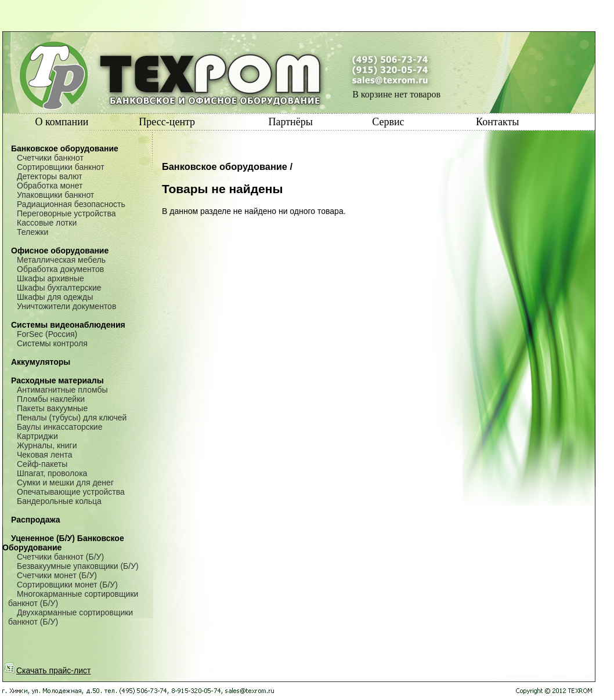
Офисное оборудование (60, 251)
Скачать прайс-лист (47, 670)
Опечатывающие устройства (71, 492)
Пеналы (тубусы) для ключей (72, 418)
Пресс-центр (167, 122)
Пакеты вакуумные (52, 408)
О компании (62, 122)
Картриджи (37, 436)
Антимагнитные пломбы (62, 390)
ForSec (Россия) (47, 334)
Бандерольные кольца (59, 501)
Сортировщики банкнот (61, 167)
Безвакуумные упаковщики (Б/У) (78, 566)
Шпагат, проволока (52, 473)
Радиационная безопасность (71, 204)
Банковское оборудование (65, 148)
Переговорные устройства (66, 213)
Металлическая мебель (61, 260)
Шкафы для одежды (55, 297)
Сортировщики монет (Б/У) (67, 585)
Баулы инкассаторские (59, 427)
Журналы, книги (47, 445)
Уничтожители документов (66, 306)
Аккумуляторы (41, 362)
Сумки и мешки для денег (65, 483)
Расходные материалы (57, 380)
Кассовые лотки (47, 223)
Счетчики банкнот (50, 158)
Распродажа (36, 520)
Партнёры (290, 122)
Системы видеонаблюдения (68, 325)
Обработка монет (50, 186)
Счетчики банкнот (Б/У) (60, 557)
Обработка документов (60, 269)
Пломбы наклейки (51, 399)
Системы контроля (52, 343)
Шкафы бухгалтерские (59, 288)
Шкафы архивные (50, 278)
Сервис (388, 122)
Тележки (32, 232)
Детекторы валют (50, 176)
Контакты (497, 122)
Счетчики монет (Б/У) (57, 575)
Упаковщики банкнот (55, 195)
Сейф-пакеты (42, 464)
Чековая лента (44, 455)
